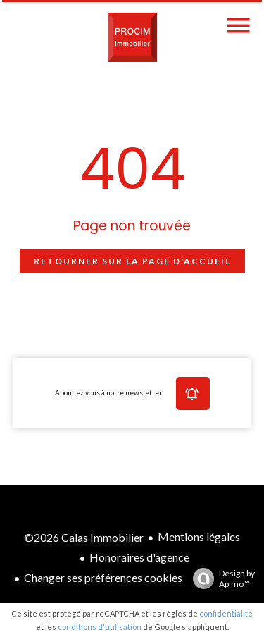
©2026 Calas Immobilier (84, 537)
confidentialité (226, 613)
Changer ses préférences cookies (103, 577)
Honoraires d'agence (139, 557)
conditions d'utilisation (100, 627)
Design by (220, 578)
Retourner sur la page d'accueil (132, 261)
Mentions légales (199, 537)
